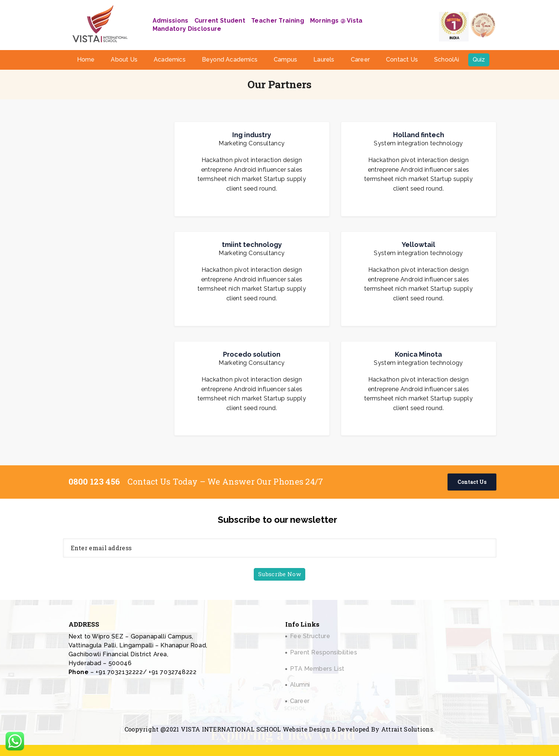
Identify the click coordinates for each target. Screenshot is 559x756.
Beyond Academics (230, 60)
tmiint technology (252, 245)
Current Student (220, 21)
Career (360, 60)
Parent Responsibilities (324, 652)
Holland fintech (419, 135)
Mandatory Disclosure (187, 29)
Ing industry (252, 135)
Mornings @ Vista (336, 21)
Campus (285, 60)
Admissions (171, 21)
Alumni (300, 685)
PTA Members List (317, 669)
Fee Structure (310, 636)
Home (86, 60)
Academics (170, 60)
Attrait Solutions (407, 729)
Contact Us (402, 60)
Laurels (324, 60)
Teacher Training (278, 21)
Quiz (479, 60)
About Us (124, 60)
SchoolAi (447, 60)
